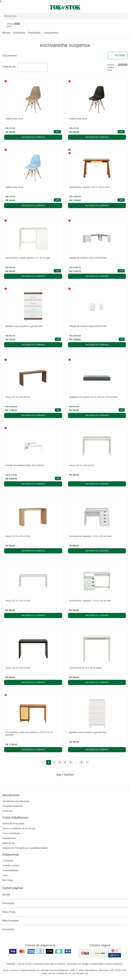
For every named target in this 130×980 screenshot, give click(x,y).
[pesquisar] (124, 16)
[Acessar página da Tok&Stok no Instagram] (61, 781)
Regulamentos (9, 838)
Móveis (6, 33)
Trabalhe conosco (11, 866)
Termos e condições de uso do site (19, 828)
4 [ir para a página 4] (65, 762)
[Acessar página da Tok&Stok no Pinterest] (69, 781)
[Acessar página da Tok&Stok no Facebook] (52, 781)
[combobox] (33, 67)
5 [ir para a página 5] (70, 762)
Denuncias (7, 811)
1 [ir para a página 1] (49, 762)
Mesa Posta (65, 912)
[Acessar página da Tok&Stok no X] (78, 781)
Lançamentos (51, 33)
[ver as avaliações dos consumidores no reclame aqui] (100, 953)
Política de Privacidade (13, 824)
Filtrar (118, 55)
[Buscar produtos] (65, 16)
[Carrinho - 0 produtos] (126, 7)
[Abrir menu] (22, 7)
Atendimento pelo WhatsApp (16, 801)
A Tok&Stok (8, 861)
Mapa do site (9, 843)
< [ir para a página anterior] (43, 762)
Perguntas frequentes (13, 806)
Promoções (34, 33)
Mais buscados (65, 921)
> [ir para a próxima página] (87, 762)
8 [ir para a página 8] (81, 762)
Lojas (5, 875)
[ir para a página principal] (65, 7)
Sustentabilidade (10, 870)
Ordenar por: (9, 67)
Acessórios (19, 33)
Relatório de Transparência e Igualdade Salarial (25, 848)
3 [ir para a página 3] (60, 762)
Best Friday (8, 880)
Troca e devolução (11, 833)
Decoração (65, 903)
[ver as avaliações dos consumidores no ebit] (85, 953)
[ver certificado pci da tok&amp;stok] (115, 953)
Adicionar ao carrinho (33, 137)
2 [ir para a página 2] (54, 762)
